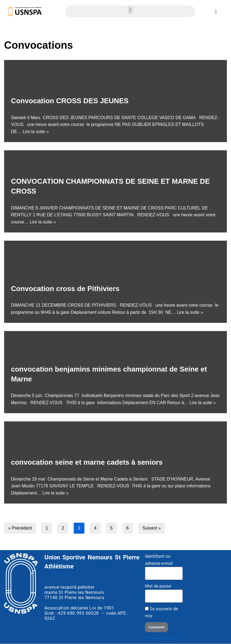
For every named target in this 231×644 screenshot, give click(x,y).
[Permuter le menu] (216, 12)
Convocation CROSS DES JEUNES (70, 101)
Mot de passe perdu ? (163, 638)
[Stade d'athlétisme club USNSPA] (208, 584)
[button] (130, 10)
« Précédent (20, 528)
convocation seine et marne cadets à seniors (87, 462)
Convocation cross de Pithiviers (65, 289)
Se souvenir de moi (161, 612)
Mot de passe (158, 586)
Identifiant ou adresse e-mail (159, 560)
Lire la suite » (36, 132)
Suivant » (152, 528)
